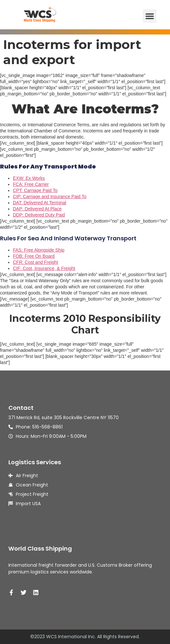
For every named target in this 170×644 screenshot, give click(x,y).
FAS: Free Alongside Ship (39, 250)
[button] (150, 16)
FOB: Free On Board (34, 256)
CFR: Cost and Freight (35, 262)
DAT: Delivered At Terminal (40, 203)
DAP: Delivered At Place (37, 209)
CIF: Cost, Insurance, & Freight (44, 268)
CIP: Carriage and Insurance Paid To (50, 197)
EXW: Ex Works (29, 178)
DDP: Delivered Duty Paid (39, 215)
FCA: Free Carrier (31, 184)
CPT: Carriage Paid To (35, 190)
